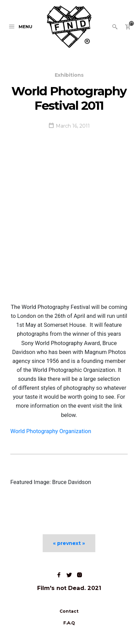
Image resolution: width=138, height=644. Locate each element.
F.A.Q (69, 623)
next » (77, 543)
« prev (61, 543)
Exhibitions (69, 75)
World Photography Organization (51, 431)
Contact (69, 611)
